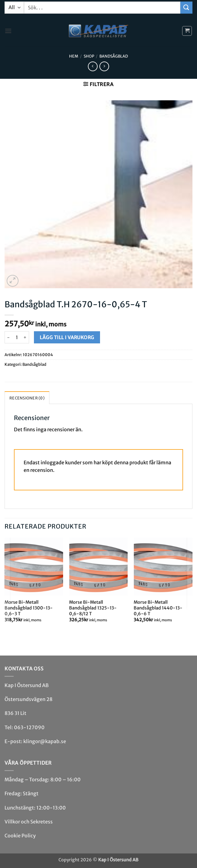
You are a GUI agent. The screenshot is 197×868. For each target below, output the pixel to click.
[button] (8, 31)
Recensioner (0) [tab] (27, 398)
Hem (74, 56)
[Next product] (93, 66)
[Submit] (186, 7)
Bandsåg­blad (114, 56)
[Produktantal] (17, 337)
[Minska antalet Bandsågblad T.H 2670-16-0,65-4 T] (8, 337)
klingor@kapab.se (45, 741)
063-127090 (29, 727)
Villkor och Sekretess (29, 822)
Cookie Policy (20, 836)
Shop (89, 56)
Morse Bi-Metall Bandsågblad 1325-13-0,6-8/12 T (93, 608)
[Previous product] (104, 66)
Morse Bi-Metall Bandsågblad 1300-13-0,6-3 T (29, 608)
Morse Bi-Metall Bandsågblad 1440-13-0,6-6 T (158, 608)
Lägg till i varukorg (67, 337)
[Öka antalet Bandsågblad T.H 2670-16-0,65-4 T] (25, 337)
